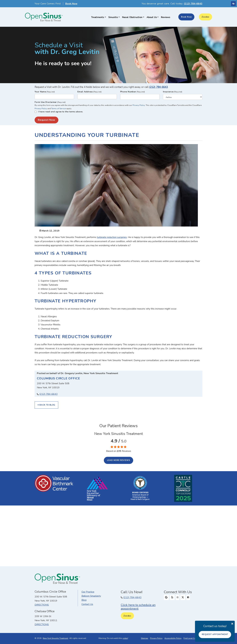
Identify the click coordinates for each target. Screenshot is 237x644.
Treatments (99, 17)
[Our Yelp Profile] (172, 597)
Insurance (173, 92)
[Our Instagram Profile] (177, 597)
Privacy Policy (139, 105)
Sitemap (144, 638)
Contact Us (87, 604)
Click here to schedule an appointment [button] (138, 607)
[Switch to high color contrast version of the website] (233, 4)
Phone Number (133, 92)
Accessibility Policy (173, 638)
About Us (153, 17)
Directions (42, 605)
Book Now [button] (71, 4)
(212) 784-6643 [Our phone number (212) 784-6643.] (48, 394)
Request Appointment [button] (215, 634)
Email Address (89, 92)
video (125, 638)
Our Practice (88, 592)
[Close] (232, 623)
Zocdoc (205, 17)
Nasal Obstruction (133, 17)
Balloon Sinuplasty (91, 596)
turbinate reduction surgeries (112, 237)
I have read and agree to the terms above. (60, 112)
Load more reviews (119, 460)
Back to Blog (46, 405)
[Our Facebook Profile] (188, 597)
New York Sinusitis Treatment (55, 638)
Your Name (45, 92)
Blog (84, 600)
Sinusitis (114, 17)
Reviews (166, 17)
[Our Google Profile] (166, 597)
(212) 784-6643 (158, 87)
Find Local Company (193, 638)
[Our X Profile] (183, 597)
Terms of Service (59, 109)
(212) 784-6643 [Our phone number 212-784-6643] (193, 4)
